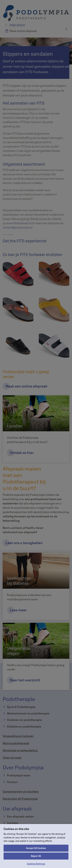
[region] (36, 846)
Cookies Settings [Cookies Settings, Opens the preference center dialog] (36, 864)
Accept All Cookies (36, 848)
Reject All (36, 856)
